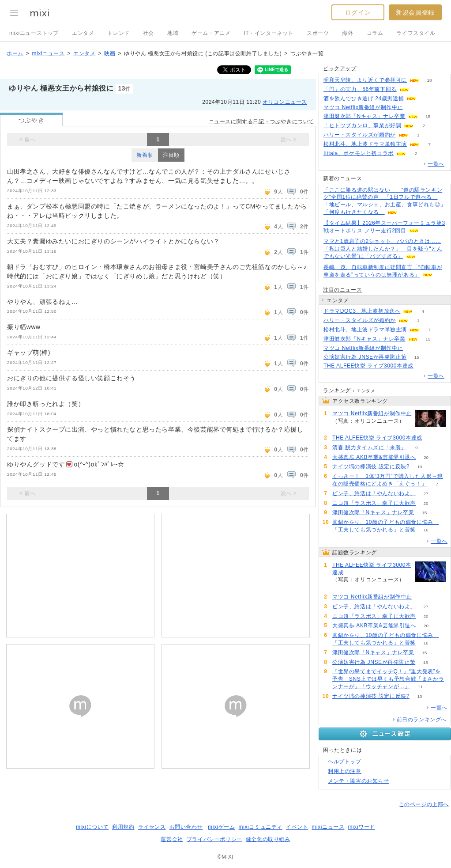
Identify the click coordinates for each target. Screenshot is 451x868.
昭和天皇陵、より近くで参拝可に (365, 80)
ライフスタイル (416, 33)
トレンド (118, 33)
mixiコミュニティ (261, 827)
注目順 (171, 155)
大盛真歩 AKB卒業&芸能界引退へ (374, 457)
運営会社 (172, 839)
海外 (348, 33)
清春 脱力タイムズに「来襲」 (369, 447)
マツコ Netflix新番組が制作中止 (363, 107)
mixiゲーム (222, 827)
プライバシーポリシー (214, 839)
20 (426, 457)
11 (420, 687)
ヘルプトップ (345, 762)
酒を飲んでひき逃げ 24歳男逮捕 (364, 99)
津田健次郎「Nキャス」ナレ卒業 (365, 116)
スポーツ (318, 33)
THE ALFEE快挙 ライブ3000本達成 (368, 366)
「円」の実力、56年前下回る (360, 89)
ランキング (337, 390)
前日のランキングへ (422, 720)
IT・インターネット (269, 33)
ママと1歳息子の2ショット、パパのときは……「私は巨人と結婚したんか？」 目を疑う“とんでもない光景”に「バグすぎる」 (383, 249)
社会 (148, 33)
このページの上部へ (424, 804)
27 (426, 494)
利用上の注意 (345, 771)
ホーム (15, 53)
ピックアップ (340, 68)
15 (428, 116)
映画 (110, 53)
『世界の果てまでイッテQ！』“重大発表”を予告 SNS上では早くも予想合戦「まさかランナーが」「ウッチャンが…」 (388, 679)
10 (419, 467)
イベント (297, 827)
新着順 (145, 155)
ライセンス (152, 827)
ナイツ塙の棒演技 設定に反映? (371, 466)
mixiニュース (48, 53)
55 (413, 108)
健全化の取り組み (268, 839)
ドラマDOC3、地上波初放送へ (362, 311)
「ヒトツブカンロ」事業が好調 (362, 125)
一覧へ (436, 164)
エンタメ (83, 33)
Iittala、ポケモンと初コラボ (359, 153)
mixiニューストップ (34, 33)
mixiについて (92, 827)
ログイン (358, 12)
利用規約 (123, 827)
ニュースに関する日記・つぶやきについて (261, 121)
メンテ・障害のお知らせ (359, 781)
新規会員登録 (415, 12)
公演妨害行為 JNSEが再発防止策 (365, 357)
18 (429, 80)
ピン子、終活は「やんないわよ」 (374, 493)
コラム (375, 33)
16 (426, 530)
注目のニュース (342, 290)
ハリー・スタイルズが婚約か (360, 135)
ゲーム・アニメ (211, 33)
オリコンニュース (285, 102)
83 (423, 366)
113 (419, 89)
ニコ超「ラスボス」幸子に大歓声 (374, 503)
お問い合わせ (186, 827)
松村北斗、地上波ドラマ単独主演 (365, 144)
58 (427, 99)
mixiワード (361, 827)
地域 (173, 33)
